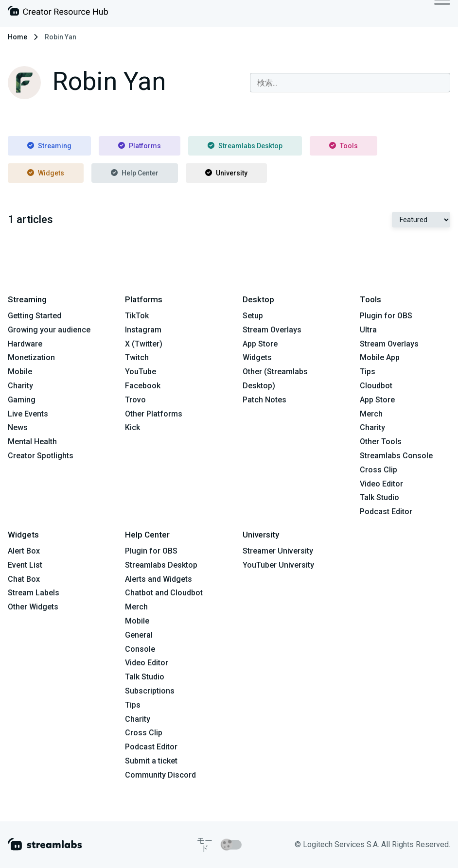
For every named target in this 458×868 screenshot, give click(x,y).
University (226, 173)
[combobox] (350, 83)
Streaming (49, 146)
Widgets (46, 173)
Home (18, 37)
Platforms (140, 146)
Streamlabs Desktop (245, 146)
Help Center (135, 173)
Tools (343, 146)
